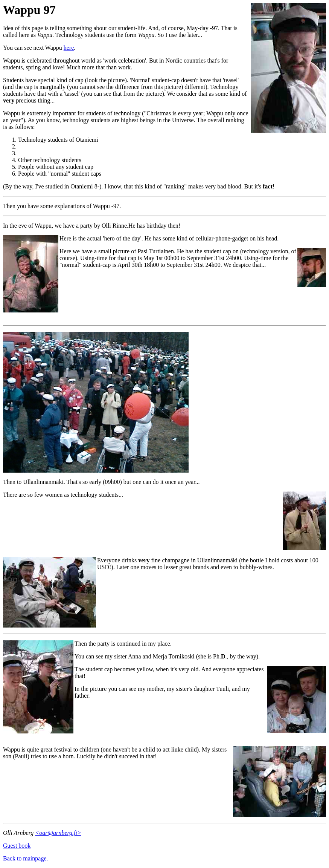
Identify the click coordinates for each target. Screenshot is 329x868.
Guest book (17, 846)
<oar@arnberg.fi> (58, 833)
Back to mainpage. (26, 858)
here (69, 48)
